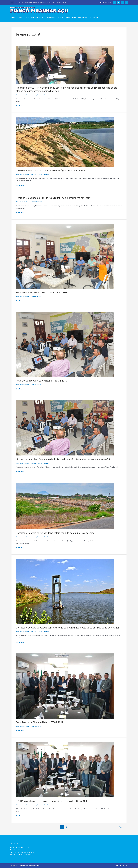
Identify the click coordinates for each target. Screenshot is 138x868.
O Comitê (20, 18)
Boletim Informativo (38, 18)
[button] (12, 3)
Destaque (34, 95)
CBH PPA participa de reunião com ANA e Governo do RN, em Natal (52, 801)
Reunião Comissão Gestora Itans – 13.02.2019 (42, 381)
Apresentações (83, 18)
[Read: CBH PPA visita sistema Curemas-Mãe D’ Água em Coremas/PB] (65, 142)
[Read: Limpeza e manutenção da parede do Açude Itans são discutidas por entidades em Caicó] (65, 428)
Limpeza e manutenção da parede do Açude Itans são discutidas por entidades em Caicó (64, 459)
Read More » (20, 106)
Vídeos (74, 18)
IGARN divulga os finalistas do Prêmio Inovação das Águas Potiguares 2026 (45, 3)
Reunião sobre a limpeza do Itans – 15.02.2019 (42, 293)
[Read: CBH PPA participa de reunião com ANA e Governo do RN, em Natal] (65, 770)
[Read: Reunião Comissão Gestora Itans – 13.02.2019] (65, 344)
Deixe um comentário (23, 95)
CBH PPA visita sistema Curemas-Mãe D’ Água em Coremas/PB (50, 171)
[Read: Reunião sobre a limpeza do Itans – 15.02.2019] (65, 256)
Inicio (13, 18)
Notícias (60, 18)
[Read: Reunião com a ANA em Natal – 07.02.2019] (65, 686)
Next (122, 827)
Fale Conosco (94, 18)
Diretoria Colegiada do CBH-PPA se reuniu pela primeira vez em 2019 (53, 198)
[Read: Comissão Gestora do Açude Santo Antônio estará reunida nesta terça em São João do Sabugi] (65, 591)
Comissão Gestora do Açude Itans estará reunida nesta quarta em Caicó (55, 533)
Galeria (67, 18)
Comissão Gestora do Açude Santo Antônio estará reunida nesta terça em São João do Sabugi (67, 628)
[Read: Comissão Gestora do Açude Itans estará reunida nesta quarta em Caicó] (65, 506)
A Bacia (27, 18)
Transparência (51, 18)
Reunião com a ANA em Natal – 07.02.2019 (40, 722)
